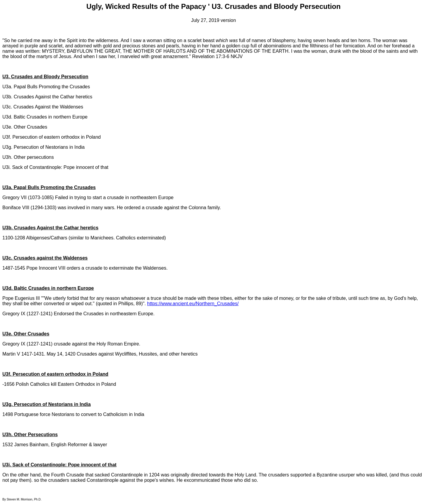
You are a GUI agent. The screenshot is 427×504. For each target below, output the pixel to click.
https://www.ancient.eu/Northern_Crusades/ (193, 304)
